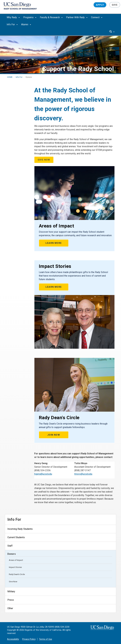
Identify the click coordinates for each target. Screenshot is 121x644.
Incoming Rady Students (20, 529)
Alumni (26, 24)
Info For (12, 24)
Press (11, 600)
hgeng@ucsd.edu (43, 474)
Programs (30, 17)
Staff (10, 546)
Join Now (54, 435)
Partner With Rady (77, 17)
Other (10, 608)
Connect (97, 17)
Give (115, 5)
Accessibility (13, 639)
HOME (10, 77)
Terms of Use (46, 639)
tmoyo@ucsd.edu (83, 474)
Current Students (16, 537)
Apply (100, 5)
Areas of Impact (16, 560)
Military (11, 591)
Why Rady (13, 17)
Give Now (13, 581)
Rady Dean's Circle (17, 574)
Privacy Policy (29, 639)
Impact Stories (15, 567)
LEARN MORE (54, 243)
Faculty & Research (51, 17)
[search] (112, 32)
